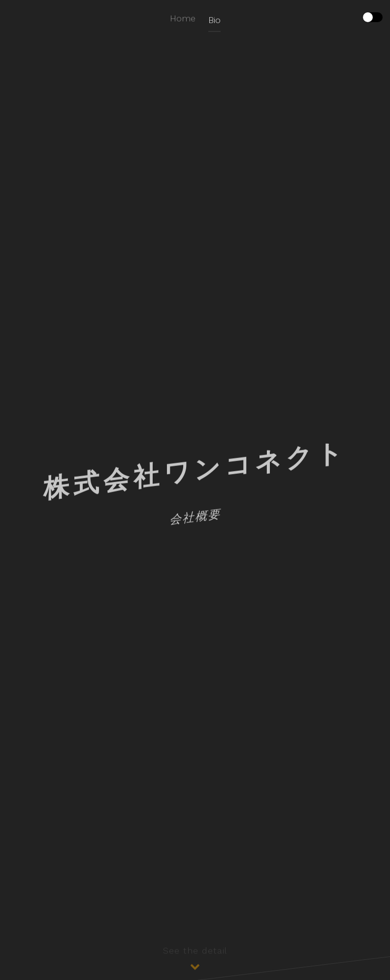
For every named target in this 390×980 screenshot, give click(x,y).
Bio (214, 22)
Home (183, 19)
